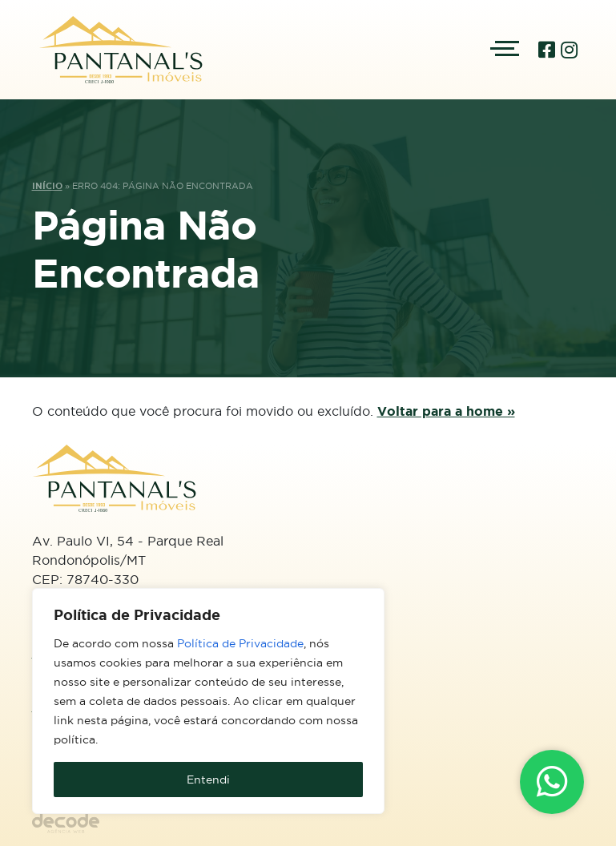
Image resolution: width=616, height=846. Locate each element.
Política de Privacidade (240, 643)
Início (47, 186)
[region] (208, 701)
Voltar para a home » (446, 411)
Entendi (208, 780)
